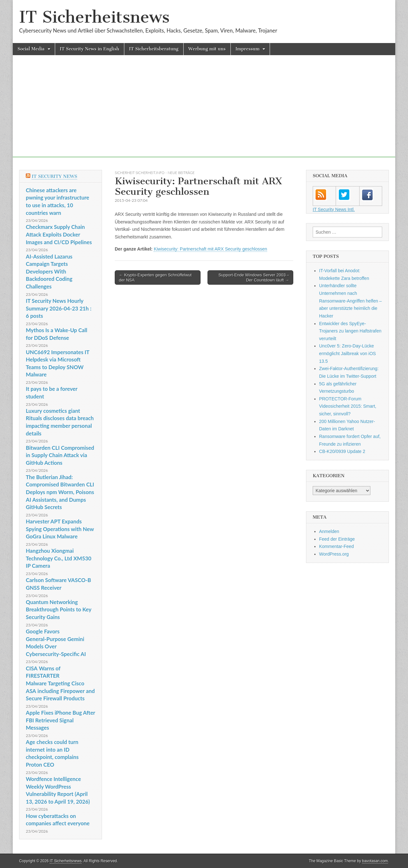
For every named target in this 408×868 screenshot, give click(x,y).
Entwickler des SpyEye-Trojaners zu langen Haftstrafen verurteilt (350, 331)
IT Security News (54, 176)
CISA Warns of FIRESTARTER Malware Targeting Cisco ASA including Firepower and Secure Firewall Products (60, 683)
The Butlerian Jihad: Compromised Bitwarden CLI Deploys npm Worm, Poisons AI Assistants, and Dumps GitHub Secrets (60, 492)
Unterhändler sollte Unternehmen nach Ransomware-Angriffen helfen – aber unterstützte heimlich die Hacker (350, 301)
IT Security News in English (90, 49)
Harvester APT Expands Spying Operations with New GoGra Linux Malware (60, 529)
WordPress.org (334, 554)
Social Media (31, 49)
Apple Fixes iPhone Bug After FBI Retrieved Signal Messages (60, 720)
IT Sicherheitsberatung (154, 49)
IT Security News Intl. (334, 209)
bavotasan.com (375, 861)
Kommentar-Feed (336, 546)
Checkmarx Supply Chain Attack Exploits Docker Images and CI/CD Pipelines (59, 234)
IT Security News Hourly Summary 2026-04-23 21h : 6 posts (59, 308)
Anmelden (329, 531)
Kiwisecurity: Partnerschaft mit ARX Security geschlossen (210, 249)
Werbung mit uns (207, 49)
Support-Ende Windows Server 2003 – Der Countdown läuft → (254, 277)
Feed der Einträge (337, 539)
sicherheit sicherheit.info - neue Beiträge (155, 173)
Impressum (248, 49)
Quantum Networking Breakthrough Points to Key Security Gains (58, 609)
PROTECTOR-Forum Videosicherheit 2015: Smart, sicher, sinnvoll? (348, 406)
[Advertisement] (204, 113)
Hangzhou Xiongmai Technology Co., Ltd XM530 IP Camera (58, 558)
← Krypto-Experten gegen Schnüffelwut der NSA (155, 277)
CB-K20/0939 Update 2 (342, 451)
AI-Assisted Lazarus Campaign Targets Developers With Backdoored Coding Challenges (49, 272)
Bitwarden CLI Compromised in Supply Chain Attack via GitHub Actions (60, 455)
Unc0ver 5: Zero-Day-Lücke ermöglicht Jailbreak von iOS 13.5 (347, 353)
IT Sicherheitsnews (94, 17)
